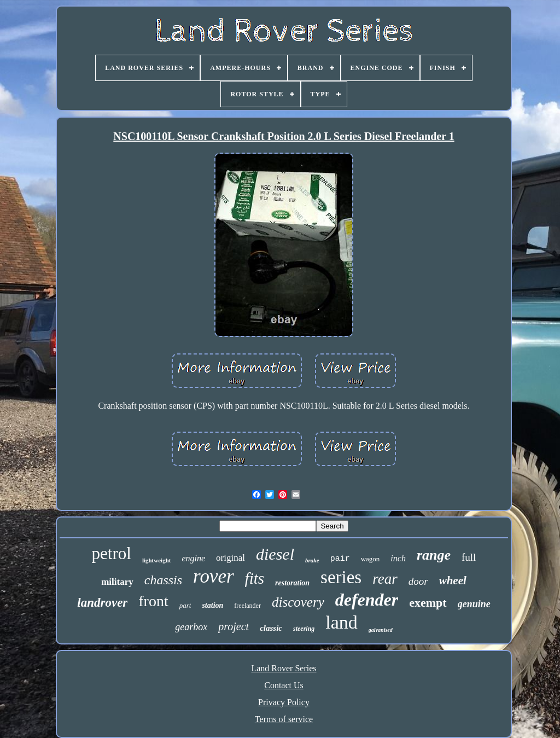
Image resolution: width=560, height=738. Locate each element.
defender (367, 600)
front (153, 601)
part (185, 605)
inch (398, 558)
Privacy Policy (284, 702)
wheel (453, 580)
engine (193, 558)
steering (304, 629)
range (434, 555)
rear (385, 579)
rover (214, 576)
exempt (428, 603)
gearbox (191, 627)
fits (255, 578)
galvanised (381, 630)
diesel (275, 554)
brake (312, 560)
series (341, 577)
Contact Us (284, 685)
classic (271, 628)
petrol (112, 553)
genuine (474, 604)
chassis (163, 580)
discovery (298, 602)
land (342, 622)
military (117, 582)
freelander (247, 606)
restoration (292, 583)
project (234, 626)
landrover (102, 603)
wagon (371, 559)
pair (340, 559)
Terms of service (284, 719)
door (418, 581)
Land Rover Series (284, 668)
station (212, 605)
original (231, 558)
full (469, 557)
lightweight (157, 560)
